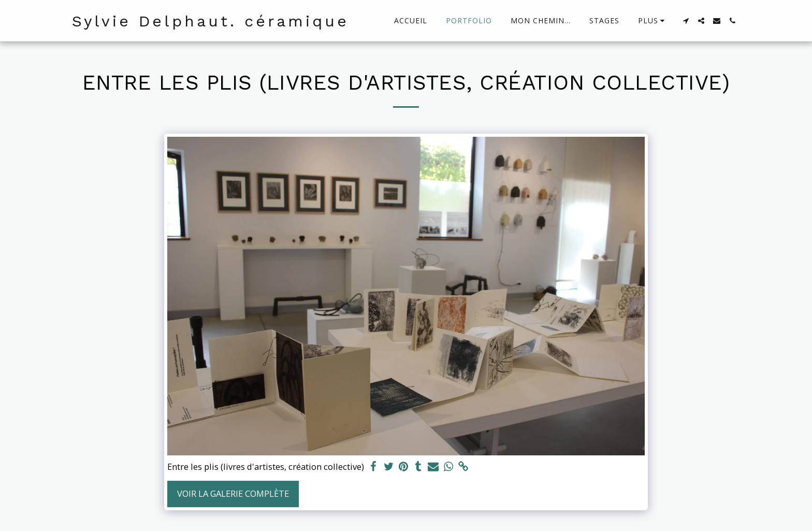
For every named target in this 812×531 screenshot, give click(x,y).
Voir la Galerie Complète (233, 493)
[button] (686, 21)
